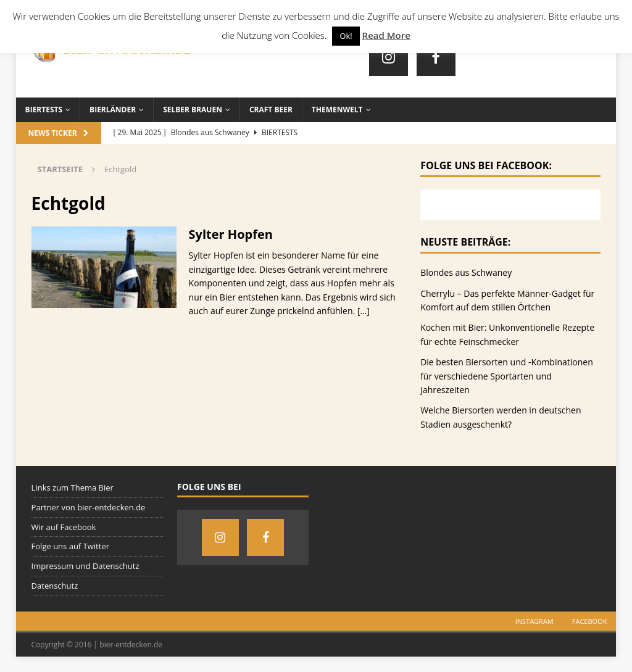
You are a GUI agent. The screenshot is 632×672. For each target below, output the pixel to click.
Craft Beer (271, 110)
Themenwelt (337, 110)
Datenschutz (55, 586)
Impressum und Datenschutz (85, 566)
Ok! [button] (346, 36)
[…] (364, 311)
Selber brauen (193, 110)
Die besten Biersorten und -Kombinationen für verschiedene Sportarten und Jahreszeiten (507, 376)
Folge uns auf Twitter (70, 546)
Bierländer (113, 110)
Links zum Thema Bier (73, 487)
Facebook (590, 621)
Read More (386, 35)
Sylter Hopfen (231, 234)
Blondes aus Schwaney (466, 272)
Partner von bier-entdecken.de (89, 507)
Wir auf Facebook (64, 527)
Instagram (534, 621)
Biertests (44, 110)
